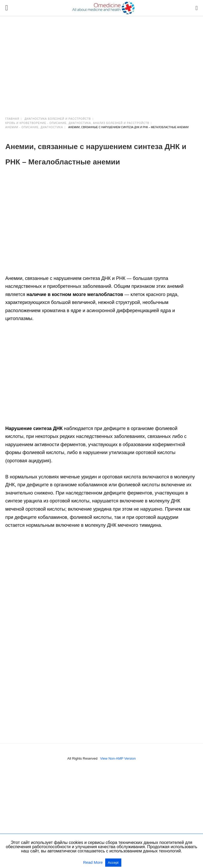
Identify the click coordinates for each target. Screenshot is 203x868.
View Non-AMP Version (118, 758)
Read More (93, 862)
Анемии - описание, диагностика (34, 127)
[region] (101, 61)
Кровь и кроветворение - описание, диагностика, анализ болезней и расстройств (77, 123)
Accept (113, 863)
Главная (12, 119)
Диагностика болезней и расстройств (58, 119)
